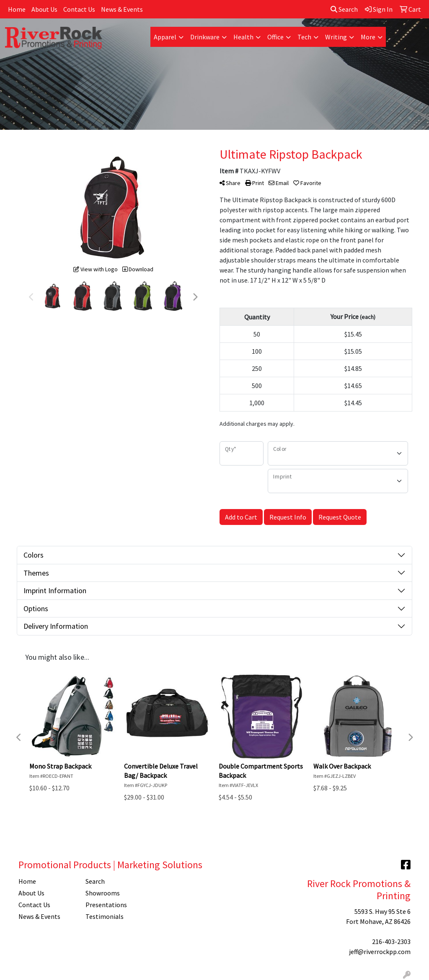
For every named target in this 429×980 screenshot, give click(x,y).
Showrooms (103, 893)
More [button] (368, 37)
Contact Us (79, 9)
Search (344, 9)
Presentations (106, 905)
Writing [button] (336, 37)
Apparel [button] (165, 37)
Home (17, 9)
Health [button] (243, 37)
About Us (44, 9)
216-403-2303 (391, 941)
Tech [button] (304, 37)
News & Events (122, 9)
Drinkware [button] (205, 37)
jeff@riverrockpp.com (380, 952)
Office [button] (275, 37)
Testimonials (105, 916)
